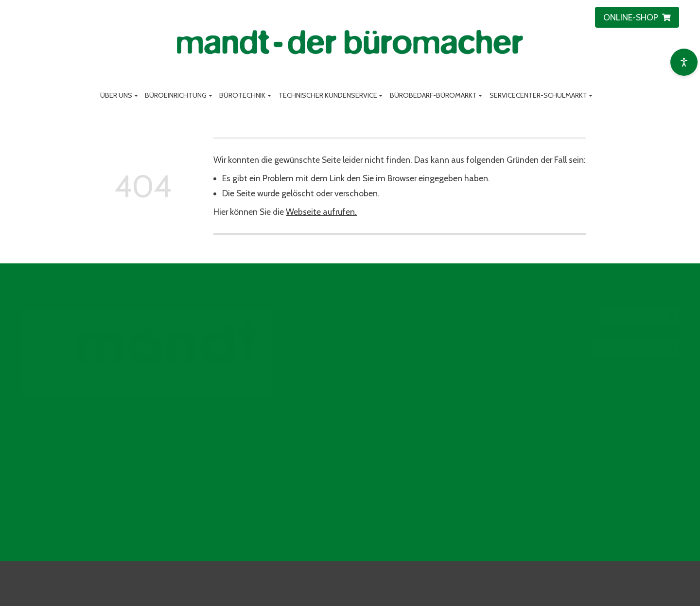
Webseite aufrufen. (321, 212)
